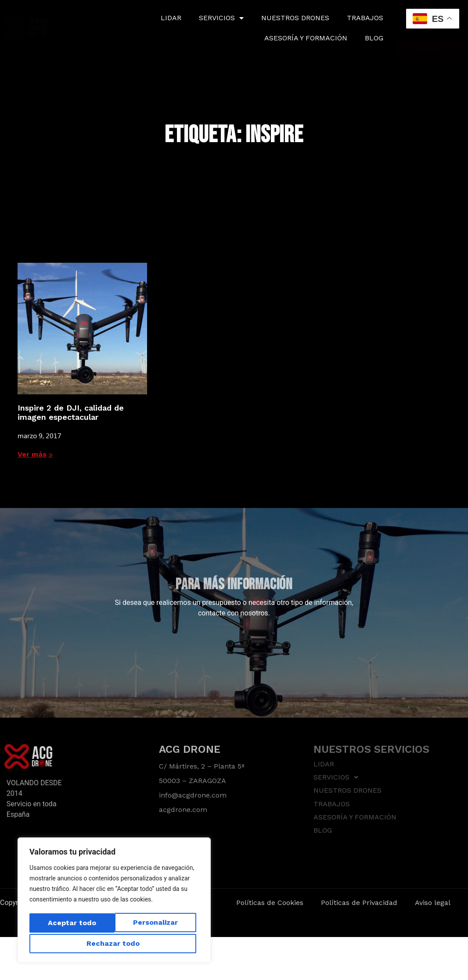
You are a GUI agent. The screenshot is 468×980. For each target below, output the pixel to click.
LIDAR (171, 18)
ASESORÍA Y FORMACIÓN (306, 38)
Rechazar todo (153, 924)
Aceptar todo (114, 943)
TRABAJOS (365, 18)
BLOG (374, 38)
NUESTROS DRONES (295, 18)
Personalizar (68, 924)
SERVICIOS (221, 18)
